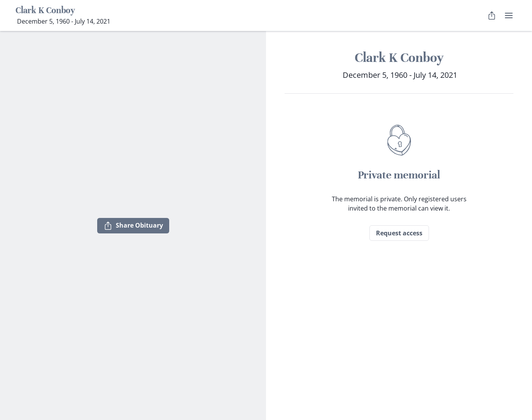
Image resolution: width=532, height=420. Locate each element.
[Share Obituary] (492, 15)
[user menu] (509, 15)
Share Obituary (133, 226)
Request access (399, 233)
